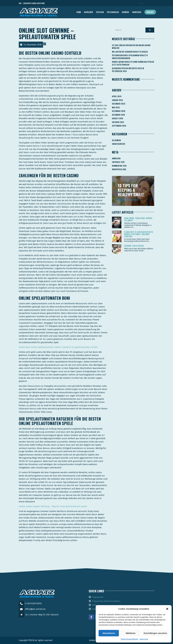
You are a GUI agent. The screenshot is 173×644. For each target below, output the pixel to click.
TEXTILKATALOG (113, 12)
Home (79, 12)
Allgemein (116, 140)
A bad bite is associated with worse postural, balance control (139, 234)
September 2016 (119, 126)
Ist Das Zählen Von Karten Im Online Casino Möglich (131, 47)
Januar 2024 (117, 100)
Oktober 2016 (118, 122)
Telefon (141, 3)
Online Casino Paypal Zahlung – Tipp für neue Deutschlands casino (53, 506)
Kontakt (150, 12)
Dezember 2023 (119, 104)
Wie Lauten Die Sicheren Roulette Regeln (130, 52)
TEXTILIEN (100, 12)
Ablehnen (131, 633)
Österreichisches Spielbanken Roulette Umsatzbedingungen (130, 57)
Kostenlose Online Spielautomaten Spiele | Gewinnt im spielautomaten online (58, 347)
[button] (167, 609)
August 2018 (118, 118)
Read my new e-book (128, 200)
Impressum (144, 639)
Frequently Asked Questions (106, 601)
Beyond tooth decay (134, 246)
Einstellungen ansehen (155, 633)
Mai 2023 (116, 107)
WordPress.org (119, 169)
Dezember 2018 (118, 115)
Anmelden (116, 158)
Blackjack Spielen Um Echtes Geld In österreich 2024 (128, 70)
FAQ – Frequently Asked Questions (32, 3)
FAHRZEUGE (137, 12)
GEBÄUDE (125, 12)
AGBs (95, 605)
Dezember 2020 (119, 111)
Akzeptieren (109, 633)
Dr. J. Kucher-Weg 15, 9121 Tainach (42, 615)
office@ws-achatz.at (35, 609)
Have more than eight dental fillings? (138, 219)
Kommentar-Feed (119, 166)
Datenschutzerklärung (129, 639)
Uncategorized (119, 144)
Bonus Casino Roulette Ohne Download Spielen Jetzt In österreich (133, 63)
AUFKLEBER (88, 12)
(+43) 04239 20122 (33, 603)
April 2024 (117, 96)
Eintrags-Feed (118, 162)
